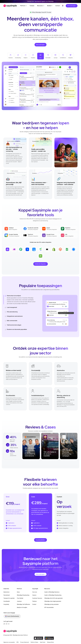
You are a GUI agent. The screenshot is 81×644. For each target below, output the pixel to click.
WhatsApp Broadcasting (23, 595)
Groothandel (7, 601)
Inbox (18, 592)
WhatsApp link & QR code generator (54, 598)
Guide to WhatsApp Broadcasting (53, 595)
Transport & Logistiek (9, 598)
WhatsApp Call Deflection (23, 604)
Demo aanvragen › (72, 6)
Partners (35, 601)
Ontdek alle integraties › (41, 264)
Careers (34, 595)
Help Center (43, 642)
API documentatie (49, 607)
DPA (18, 642)
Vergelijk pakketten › (40, 540)
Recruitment (7, 595)
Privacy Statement (25, 642)
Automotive (6, 592)
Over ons (35, 592)
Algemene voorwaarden (9, 642)
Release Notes (50, 642)
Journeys (19, 601)
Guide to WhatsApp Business (52, 592)
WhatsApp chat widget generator (53, 601)
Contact (58, 6)
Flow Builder (20, 598)
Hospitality (6, 604)
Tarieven (32, 6)
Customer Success (37, 598)
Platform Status (34, 642)
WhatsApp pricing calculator (52, 604)
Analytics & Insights (22, 607)
